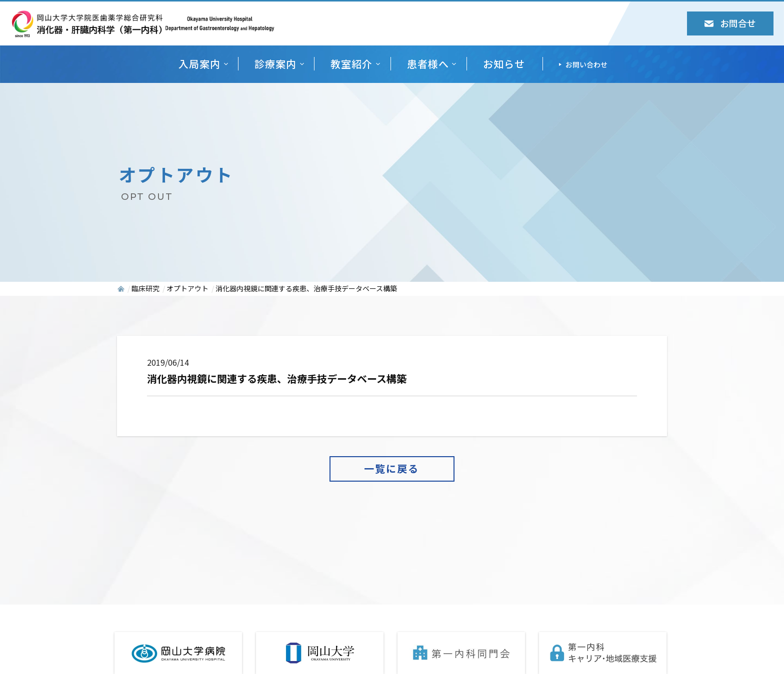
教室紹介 (351, 64)
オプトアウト (187, 288)
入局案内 (199, 64)
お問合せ (730, 23)
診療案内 (275, 64)
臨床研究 (145, 288)
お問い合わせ (586, 64)
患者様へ (428, 64)
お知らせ (504, 64)
